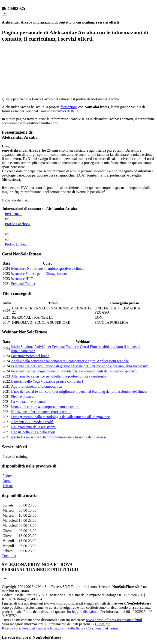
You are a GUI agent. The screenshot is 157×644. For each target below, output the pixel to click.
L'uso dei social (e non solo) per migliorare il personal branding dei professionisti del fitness (79, 391)
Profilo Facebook (18, 224)
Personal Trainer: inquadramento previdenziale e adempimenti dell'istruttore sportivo (74, 371)
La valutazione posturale (29, 402)
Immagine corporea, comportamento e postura (45, 407)
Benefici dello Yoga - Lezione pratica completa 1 (47, 381)
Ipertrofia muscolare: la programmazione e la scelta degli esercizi (59, 437)
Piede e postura (22, 397)
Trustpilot (9, 556)
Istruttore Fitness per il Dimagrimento (39, 274)
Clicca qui (103, 624)
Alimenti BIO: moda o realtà (32, 422)
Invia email (13, 214)
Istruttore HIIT (22, 279)
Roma (7, 481)
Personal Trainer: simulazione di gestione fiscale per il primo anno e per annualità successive (80, 366)
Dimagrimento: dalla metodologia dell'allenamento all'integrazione (60, 417)
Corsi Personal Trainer (103, 628)
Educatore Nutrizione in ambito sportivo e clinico (48, 268)
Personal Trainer (23, 284)
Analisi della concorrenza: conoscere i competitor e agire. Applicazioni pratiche (70, 361)
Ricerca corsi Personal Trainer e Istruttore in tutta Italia (43, 628)
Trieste (8, 486)
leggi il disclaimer (85, 612)
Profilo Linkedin (17, 244)
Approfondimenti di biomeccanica (36, 386)
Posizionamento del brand (30, 356)
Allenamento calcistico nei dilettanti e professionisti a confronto (58, 376)
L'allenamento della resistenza (33, 427)
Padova (8, 476)
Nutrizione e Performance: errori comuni (41, 412)
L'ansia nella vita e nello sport (33, 432)
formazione (69, 107)
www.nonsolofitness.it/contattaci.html (114, 620)
